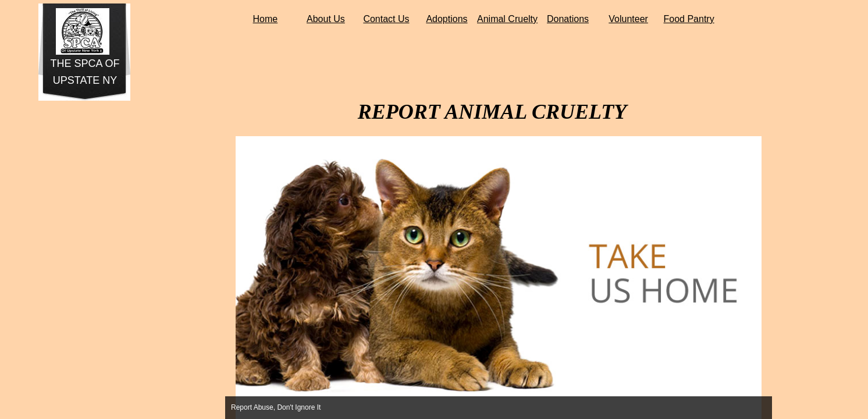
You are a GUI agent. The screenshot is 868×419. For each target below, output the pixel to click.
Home (266, 19)
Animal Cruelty (507, 19)
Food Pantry (689, 19)
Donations (568, 19)
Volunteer (628, 19)
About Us (326, 19)
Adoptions (447, 19)
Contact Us (386, 19)
